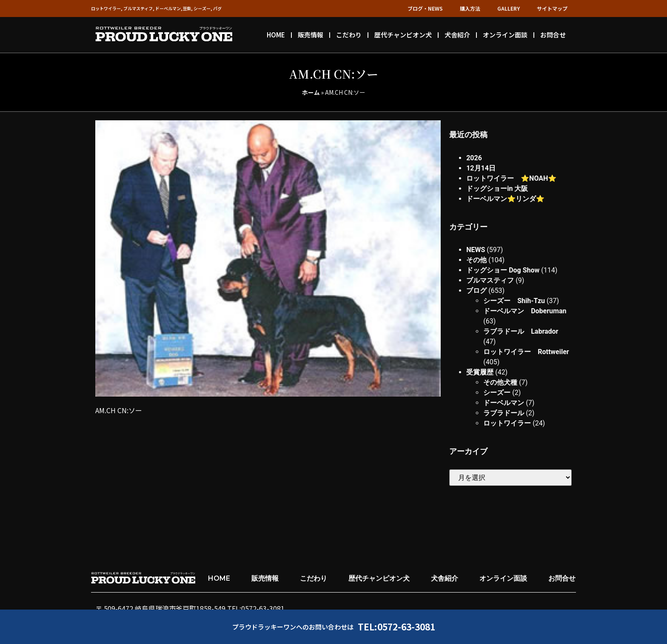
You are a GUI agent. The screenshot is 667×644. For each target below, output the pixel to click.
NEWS (476, 250)
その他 (476, 260)
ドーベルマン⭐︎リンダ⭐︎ (505, 199)
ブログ (476, 291)
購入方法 (470, 8)
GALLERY (509, 8)
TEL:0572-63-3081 (396, 627)
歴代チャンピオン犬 (403, 35)
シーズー (497, 393)
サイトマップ (552, 8)
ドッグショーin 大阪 (497, 189)
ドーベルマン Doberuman (525, 311)
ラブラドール (504, 413)
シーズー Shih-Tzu (514, 301)
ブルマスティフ (490, 280)
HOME (276, 35)
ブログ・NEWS (425, 8)
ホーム (311, 92)
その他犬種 (500, 382)
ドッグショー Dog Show (503, 270)
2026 (474, 158)
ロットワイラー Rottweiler (526, 352)
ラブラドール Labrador (521, 331)
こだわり (349, 35)
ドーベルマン (504, 403)
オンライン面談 (505, 35)
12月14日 (481, 168)
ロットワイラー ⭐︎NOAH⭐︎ (511, 178)
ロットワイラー (507, 423)
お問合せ (553, 35)
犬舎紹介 (457, 35)
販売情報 (311, 35)
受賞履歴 (480, 372)
